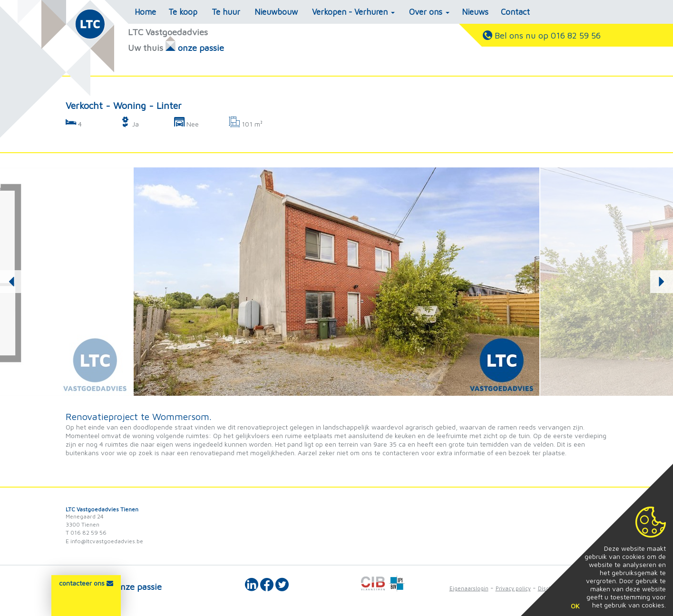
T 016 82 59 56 (86, 533)
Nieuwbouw (276, 12)
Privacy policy (513, 588)
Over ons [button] (429, 12)
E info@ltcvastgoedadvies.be (104, 541)
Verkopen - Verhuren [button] (353, 12)
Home (145, 12)
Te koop (183, 12)
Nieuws (475, 12)
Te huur (226, 12)
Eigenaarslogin (469, 588)
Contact (515, 12)
